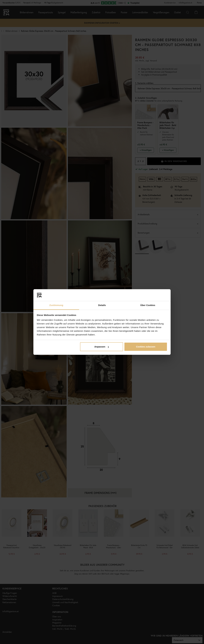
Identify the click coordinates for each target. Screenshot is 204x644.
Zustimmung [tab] (56, 305)
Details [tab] (102, 305)
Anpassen (102, 347)
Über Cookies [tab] (148, 305)
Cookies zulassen (146, 347)
